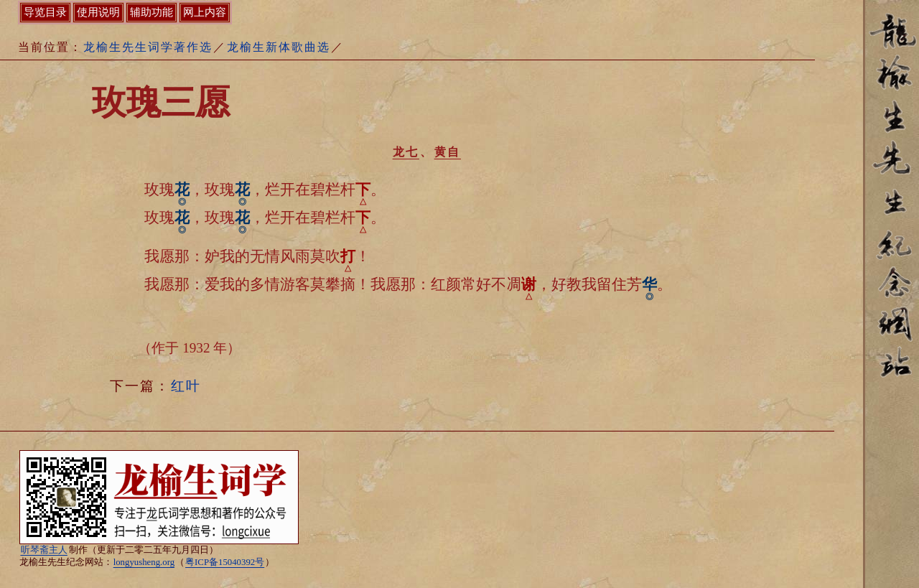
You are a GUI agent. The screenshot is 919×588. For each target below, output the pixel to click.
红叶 (186, 386)
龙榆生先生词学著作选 (148, 47)
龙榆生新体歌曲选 (279, 47)
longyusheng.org (144, 562)
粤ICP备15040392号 (225, 562)
